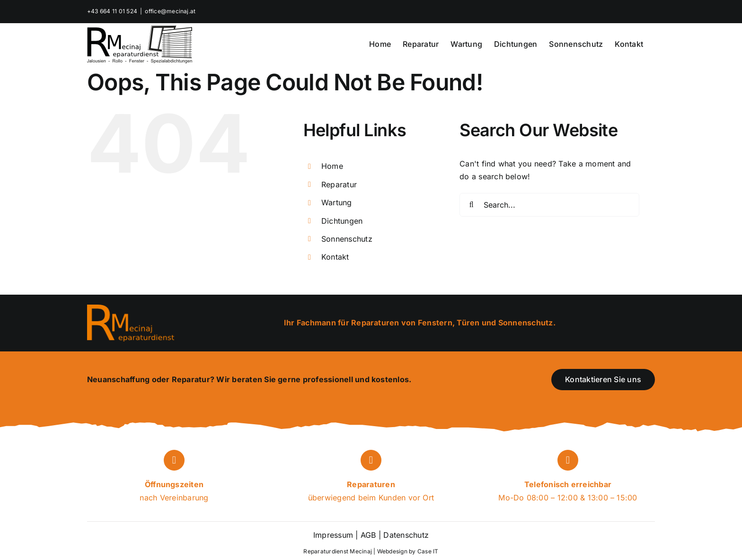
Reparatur (339, 184)
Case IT (428, 551)
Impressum (333, 535)
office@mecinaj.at (170, 11)
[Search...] (549, 205)
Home (332, 166)
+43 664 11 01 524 (112, 11)
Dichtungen (342, 221)
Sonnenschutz (347, 239)
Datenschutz (405, 535)
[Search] (471, 205)
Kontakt (335, 257)
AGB (368, 535)
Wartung (337, 202)
